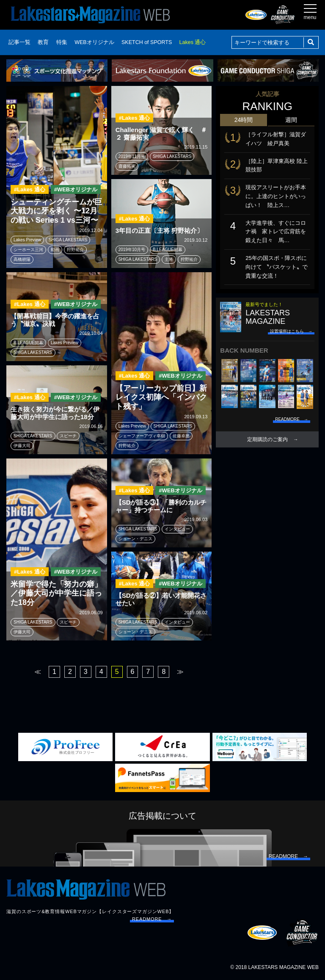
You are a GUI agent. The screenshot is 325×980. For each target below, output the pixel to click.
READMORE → (152, 919)
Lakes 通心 (193, 42)
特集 (62, 42)
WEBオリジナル (94, 42)
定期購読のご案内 (267, 439)
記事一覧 (19, 42)
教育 (43, 42)
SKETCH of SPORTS (147, 42)
